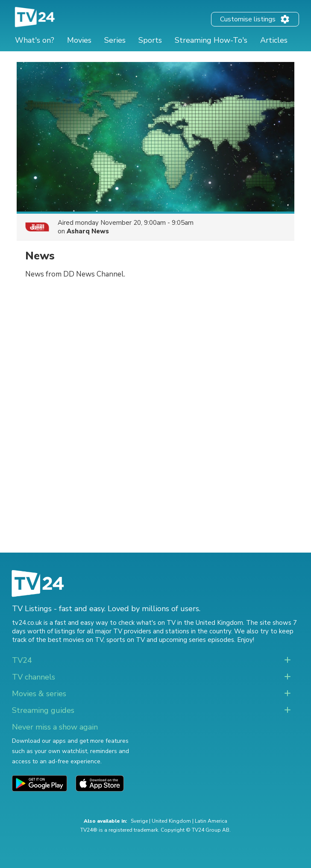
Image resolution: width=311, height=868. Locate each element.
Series (115, 40)
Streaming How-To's (211, 40)
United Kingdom (171, 821)
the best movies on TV (70, 640)
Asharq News (88, 231)
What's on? (35, 40)
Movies (79, 40)
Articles (274, 40)
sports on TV (126, 640)
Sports (150, 40)
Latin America (211, 821)
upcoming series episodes (197, 640)
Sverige (139, 821)
